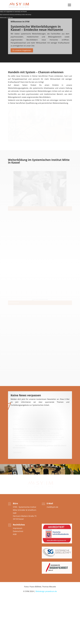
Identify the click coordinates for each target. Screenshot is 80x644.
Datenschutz (18, 531)
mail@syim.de (52, 507)
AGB (15, 534)
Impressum (18, 528)
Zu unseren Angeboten (22, 50)
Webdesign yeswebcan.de (46, 591)
